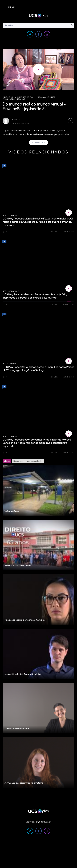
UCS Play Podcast (11, 215)
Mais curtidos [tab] (18, 461)
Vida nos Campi (12, 511)
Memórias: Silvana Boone (17, 729)
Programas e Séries (46, 97)
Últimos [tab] (7, 461)
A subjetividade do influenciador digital (23, 674)
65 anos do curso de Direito (18, 566)
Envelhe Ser (8, 97)
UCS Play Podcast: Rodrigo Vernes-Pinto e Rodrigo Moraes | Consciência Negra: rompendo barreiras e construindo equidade (37, 443)
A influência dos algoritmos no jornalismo (24, 783)
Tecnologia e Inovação (14, 99)
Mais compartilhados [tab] (35, 461)
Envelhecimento (25, 97)
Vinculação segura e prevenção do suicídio (25, 620)
